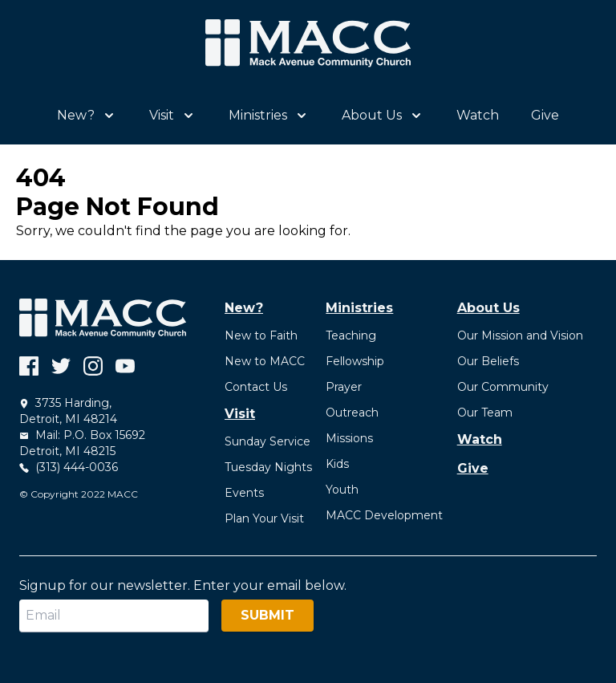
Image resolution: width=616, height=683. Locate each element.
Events (244, 493)
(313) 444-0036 (69, 467)
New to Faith (261, 335)
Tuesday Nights (268, 467)
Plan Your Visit (264, 518)
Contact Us (256, 387)
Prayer (344, 387)
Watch (478, 115)
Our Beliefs (488, 361)
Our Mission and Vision (520, 335)
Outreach (352, 413)
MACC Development (384, 515)
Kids (337, 464)
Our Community (503, 387)
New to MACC (265, 361)
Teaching (351, 335)
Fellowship (355, 361)
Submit (267, 615)
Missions (349, 438)
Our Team (485, 413)
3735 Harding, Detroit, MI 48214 (68, 411)
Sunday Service (267, 441)
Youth (342, 490)
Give (545, 115)
